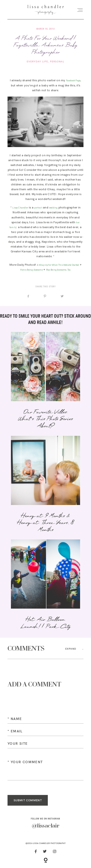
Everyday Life (37, 62)
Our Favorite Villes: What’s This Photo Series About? (45, 381)
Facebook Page (73, 81)
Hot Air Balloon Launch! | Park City (45, 585)
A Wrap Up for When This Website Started (58, 265)
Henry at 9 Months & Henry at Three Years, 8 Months (45, 485)
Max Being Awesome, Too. (58, 270)
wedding (53, 208)
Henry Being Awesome (31, 270)
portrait (38, 208)
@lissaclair (45, 826)
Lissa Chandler (20, 208)
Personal (57, 62)
